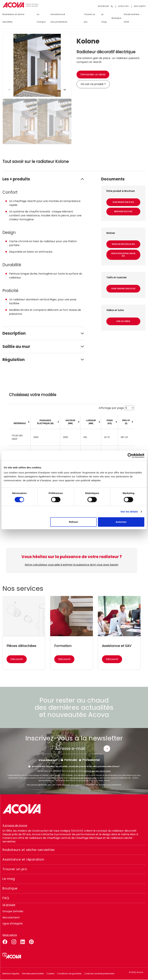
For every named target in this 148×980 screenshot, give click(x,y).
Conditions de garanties (69, 974)
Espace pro (123, 6)
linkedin (23, 941)
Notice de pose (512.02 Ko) (123, 244)
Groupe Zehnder (13, 911)
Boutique (116, 18)
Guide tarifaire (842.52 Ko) (123, 289)
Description (14, 333)
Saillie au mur (16, 347)
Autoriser (121, 522)
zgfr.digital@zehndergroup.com (83, 778)
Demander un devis (93, 74)
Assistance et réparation (25, 860)
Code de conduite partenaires (99, 974)
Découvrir (17, 659)
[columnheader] (20, 422)
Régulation (14, 360)
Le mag (104, 18)
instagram (14, 941)
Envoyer (107, 749)
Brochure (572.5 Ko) (123, 212)
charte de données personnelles (97, 771)
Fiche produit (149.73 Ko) (123, 202)
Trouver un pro (90, 18)
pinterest (31, 941)
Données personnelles (33, 974)
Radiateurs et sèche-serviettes (14, 18)
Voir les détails (129, 512)
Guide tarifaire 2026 (131, 18)
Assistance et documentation (59, 18)
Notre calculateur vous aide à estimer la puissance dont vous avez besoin (72, 565)
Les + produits (16, 179)
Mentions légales (11, 974)
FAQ (6, 898)
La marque (41, 18)
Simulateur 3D (12, 956)
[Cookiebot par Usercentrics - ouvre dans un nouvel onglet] (130, 456)
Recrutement (11, 917)
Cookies (50, 974)
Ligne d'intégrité (13, 924)
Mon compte (140, 6)
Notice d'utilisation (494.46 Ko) (123, 255)
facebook (5, 941)
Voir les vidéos (123, 321)
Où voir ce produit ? (93, 84)
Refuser (73, 522)
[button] (64, 90)
